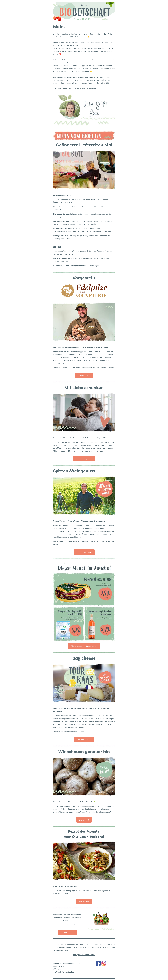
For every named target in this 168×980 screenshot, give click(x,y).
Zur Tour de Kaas (84, 739)
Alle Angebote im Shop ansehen (84, 646)
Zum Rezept (84, 901)
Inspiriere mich (84, 375)
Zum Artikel (84, 820)
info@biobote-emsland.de (64, 972)
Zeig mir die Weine (84, 552)
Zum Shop (67, 933)
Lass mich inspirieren (84, 459)
